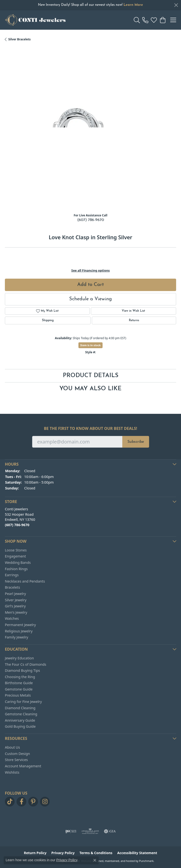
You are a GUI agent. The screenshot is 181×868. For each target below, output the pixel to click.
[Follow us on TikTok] (10, 802)
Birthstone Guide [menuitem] (19, 683)
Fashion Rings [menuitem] (16, 569)
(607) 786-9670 (91, 220)
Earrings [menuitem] (12, 575)
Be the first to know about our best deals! (90, 429)
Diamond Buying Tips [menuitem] (22, 671)
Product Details (91, 376)
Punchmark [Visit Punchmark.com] (146, 861)
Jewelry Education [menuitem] (19, 658)
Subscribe (136, 442)
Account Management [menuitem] (23, 766)
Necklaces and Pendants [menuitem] (25, 581)
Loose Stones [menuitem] (16, 550)
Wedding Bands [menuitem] (18, 563)
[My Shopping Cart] (162, 20)
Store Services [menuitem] (16, 760)
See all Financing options (91, 270)
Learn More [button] (133, 5)
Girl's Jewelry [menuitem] (15, 606)
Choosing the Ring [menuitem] (20, 677)
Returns (134, 320)
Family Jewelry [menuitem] (17, 637)
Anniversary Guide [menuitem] (20, 720)
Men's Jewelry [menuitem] (16, 612)
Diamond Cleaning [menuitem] (20, 708)
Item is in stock (91, 345)
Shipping (48, 320)
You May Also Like (90, 389)
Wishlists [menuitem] (12, 772)
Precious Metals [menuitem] (18, 695)
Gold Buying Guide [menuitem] (20, 726)
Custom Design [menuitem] (17, 753)
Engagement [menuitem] (15, 556)
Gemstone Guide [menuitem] (19, 689)
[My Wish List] (154, 20)
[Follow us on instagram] (45, 802)
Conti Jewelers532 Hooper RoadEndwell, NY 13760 (20, 517)
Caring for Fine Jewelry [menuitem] (23, 702)
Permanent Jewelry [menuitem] (20, 625)
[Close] (176, 5)
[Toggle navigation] (173, 20)
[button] (90, 464)
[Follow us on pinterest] (33, 802)
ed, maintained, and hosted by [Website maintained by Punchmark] (119, 861)
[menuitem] (71, 831)
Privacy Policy (67, 860)
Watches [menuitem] (12, 619)
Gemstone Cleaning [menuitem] (21, 714)
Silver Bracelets (19, 39)
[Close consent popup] (95, 860)
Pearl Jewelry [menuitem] (15, 594)
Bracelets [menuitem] (12, 587)
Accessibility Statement (137, 853)
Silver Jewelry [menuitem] (16, 600)
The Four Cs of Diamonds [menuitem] (26, 664)
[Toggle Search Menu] (137, 20)
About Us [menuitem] (12, 747)
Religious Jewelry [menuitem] (19, 631)
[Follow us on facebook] (21, 802)
